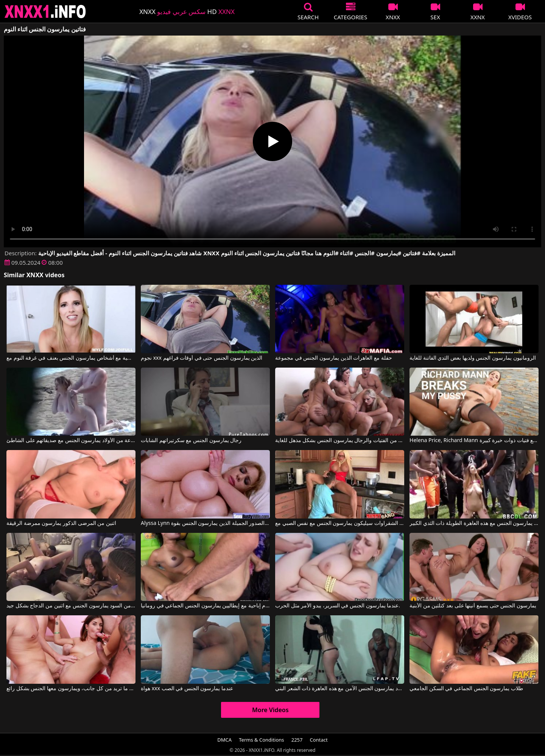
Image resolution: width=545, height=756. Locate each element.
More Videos (270, 710)
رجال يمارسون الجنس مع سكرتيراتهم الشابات (191, 441)
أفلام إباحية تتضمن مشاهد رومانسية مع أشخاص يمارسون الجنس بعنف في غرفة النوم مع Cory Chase (71, 358)
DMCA (224, 740)
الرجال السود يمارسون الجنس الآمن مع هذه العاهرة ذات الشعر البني (340, 689)
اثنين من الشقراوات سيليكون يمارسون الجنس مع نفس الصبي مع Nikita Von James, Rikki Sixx (340, 523)
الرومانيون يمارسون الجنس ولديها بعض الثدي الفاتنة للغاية (473, 358)
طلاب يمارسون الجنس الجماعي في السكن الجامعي (466, 689)
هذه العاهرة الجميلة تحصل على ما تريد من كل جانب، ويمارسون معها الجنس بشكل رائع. (71, 689)
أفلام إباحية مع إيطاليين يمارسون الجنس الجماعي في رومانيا (205, 606)
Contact (319, 740)
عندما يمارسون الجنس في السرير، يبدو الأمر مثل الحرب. (338, 606)
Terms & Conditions (261, 740)
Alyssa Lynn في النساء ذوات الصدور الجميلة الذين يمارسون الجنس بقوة (205, 523)
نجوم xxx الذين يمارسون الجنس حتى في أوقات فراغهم (202, 358)
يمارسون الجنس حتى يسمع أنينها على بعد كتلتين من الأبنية (473, 606)
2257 (297, 740)
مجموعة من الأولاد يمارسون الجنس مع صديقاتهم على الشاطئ (71, 441)
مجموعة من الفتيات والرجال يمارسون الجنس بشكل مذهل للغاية (340, 441)
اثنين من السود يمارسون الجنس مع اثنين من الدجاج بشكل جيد (71, 606)
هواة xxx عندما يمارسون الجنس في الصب (187, 689)
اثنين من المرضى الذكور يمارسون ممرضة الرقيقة (61, 523)
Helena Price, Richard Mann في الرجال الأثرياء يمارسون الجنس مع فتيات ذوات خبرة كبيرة (474, 441)
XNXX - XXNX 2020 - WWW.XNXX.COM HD (45, 12)
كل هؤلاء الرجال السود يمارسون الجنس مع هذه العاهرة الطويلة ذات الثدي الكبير (474, 523)
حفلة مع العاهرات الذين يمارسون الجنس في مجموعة (333, 358)
